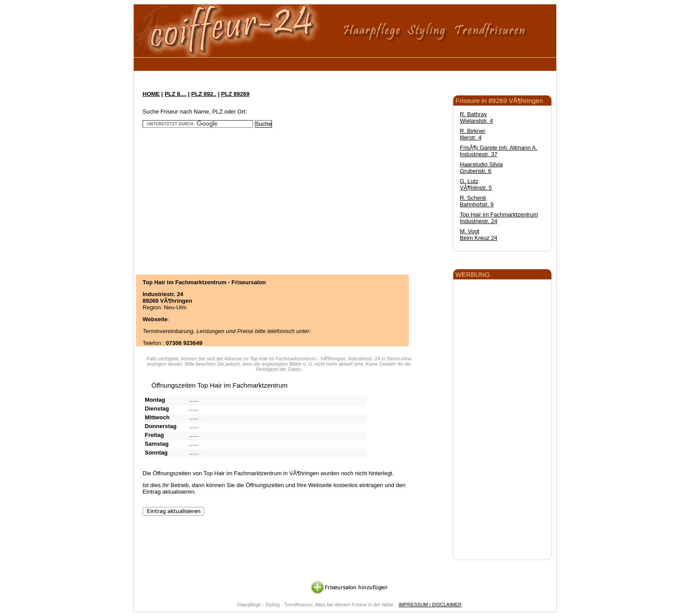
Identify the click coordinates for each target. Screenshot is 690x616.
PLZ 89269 (235, 94)
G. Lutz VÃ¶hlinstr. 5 (476, 184)
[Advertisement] (301, 63)
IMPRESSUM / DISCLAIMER (430, 605)
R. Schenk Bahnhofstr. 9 (477, 201)
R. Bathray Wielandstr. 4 (476, 117)
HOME (151, 94)
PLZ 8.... (176, 94)
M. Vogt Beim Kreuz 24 (479, 235)
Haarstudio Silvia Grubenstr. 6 (481, 168)
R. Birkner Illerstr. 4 (473, 134)
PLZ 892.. (204, 94)
